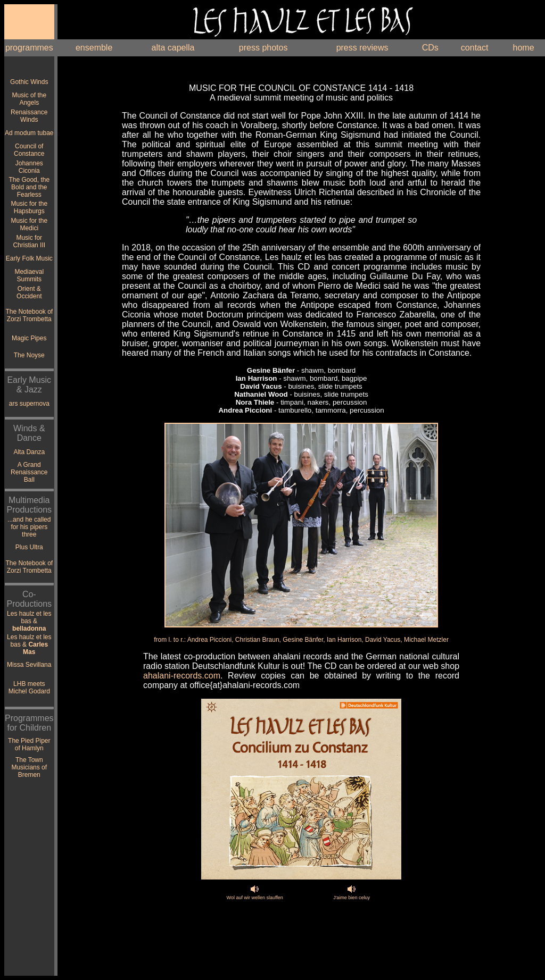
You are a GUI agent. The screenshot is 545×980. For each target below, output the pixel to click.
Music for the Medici (29, 224)
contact (475, 48)
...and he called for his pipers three (29, 527)
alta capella (173, 48)
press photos (263, 48)
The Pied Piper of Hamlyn (29, 744)
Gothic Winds (29, 82)
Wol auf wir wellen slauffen (255, 898)
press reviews (362, 48)
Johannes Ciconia (29, 167)
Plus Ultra (29, 547)
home (524, 48)
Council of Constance (29, 150)
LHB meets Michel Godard (29, 688)
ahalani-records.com (182, 676)
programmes (29, 48)
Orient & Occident (29, 292)
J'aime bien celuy (352, 898)
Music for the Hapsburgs (29, 207)
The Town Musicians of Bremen (29, 767)
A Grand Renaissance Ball (29, 472)
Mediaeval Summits (29, 275)
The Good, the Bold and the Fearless (29, 187)
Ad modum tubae (29, 133)
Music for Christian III (29, 241)
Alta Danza (29, 452)
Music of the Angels (29, 99)
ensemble (94, 48)
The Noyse (29, 355)
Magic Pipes (29, 338)
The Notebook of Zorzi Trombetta (29, 315)
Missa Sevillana (29, 665)
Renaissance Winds (29, 116)
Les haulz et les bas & (29, 621)
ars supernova (29, 404)
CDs (430, 48)
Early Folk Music (29, 258)
